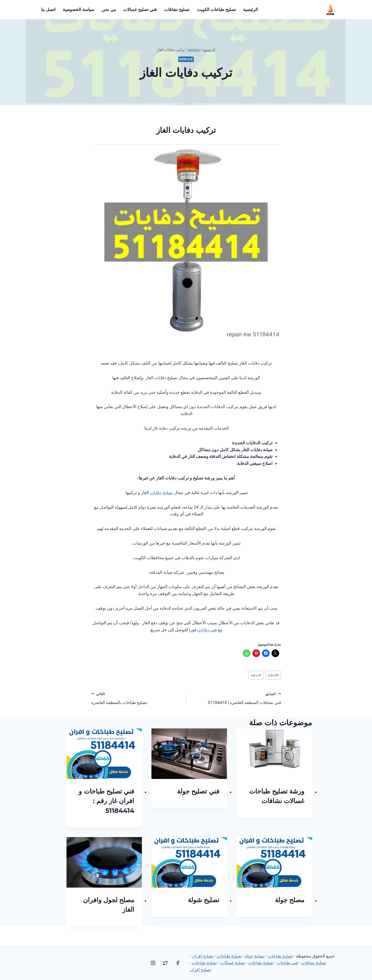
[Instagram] (153, 963)
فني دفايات (207, 630)
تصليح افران (203, 956)
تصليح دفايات (161, 493)
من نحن (109, 10)
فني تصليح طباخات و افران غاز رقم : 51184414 (106, 801)
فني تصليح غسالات (140, 10)
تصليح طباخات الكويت (216, 10)
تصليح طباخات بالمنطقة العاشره (136, 698)
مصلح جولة (290, 900)
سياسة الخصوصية (78, 10)
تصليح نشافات (177, 10)
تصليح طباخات (280, 956)
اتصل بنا (48, 10)
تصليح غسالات (233, 963)
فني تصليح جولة (198, 791)
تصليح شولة (204, 900)
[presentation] (274, 754)
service (186, 59)
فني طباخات (287, 963)
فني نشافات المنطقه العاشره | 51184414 (236, 698)
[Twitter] (165, 963)
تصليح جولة (255, 956)
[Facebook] (178, 963)
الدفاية (273, 675)
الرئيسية (250, 10)
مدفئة (256, 675)
